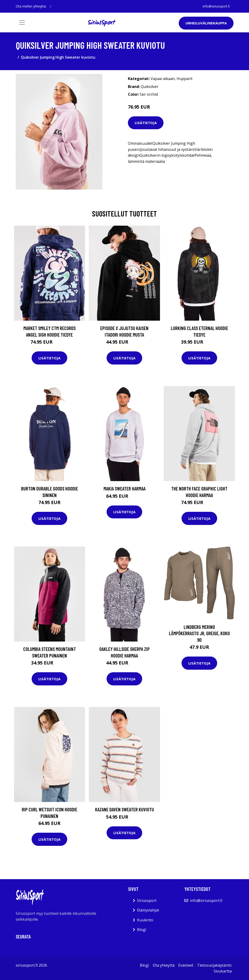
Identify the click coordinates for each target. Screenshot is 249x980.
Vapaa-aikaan (163, 79)
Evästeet (186, 965)
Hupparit (185, 79)
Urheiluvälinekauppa (206, 23)
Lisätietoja (146, 123)
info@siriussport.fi (216, 6)
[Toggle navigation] (22, 23)
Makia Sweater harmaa (124, 488)
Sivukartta (223, 971)
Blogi (142, 930)
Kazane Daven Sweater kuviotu (124, 809)
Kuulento (145, 920)
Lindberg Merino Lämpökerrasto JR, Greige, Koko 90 (199, 633)
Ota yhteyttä (164, 965)
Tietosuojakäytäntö (214, 965)
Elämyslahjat (148, 910)
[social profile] (51, 6)
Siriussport (147, 900)
